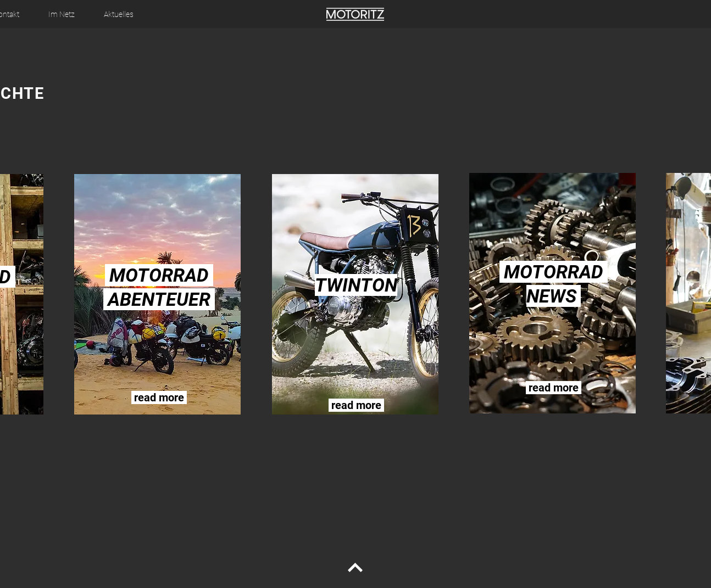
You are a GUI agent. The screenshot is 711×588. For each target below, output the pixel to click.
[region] (159, 295)
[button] (61, 14)
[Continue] (355, 568)
